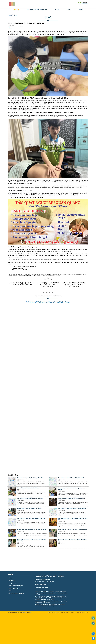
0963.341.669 (85, 4)
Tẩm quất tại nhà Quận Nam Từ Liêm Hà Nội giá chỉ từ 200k (72, 508)
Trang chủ (16, 10)
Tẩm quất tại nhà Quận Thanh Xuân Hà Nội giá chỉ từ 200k (31, 518)
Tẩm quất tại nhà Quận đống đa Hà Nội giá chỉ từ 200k (30, 478)
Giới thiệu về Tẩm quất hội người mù (37, 10)
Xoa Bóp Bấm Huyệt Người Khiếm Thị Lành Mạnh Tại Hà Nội (31, 530)
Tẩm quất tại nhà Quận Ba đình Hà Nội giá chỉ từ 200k (30, 498)
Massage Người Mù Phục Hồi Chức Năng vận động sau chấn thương (72, 489)
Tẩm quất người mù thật (13, 588)
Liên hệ (81, 10)
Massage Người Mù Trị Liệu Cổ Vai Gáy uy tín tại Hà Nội (71, 498)
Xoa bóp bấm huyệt (12, 583)
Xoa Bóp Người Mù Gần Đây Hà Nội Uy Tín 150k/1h (29, 508)
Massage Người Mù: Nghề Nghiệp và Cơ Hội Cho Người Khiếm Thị (73, 540)
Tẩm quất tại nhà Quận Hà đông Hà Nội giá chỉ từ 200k (71, 478)
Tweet (10, 28)
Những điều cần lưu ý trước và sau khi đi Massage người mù (72, 530)
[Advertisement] (48, 562)
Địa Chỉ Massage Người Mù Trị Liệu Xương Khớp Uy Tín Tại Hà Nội (73, 519)
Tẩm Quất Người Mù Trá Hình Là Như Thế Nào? (28, 488)
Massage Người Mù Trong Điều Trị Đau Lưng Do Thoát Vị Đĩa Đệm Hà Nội (32, 540)
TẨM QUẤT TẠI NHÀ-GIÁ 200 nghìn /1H (16, 593)
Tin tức (69, 10)
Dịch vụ (57, 10)
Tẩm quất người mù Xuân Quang (20, 612)
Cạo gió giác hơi (12, 580)
